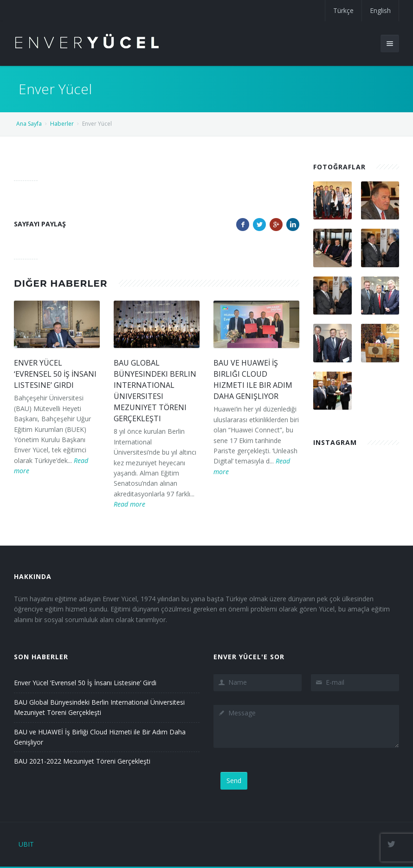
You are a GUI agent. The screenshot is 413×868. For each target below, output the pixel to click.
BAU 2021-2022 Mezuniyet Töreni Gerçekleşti (82, 761)
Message (306, 726)
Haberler (62, 124)
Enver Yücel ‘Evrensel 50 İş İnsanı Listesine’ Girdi (55, 374)
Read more (129, 504)
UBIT (26, 844)
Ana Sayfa (29, 124)
